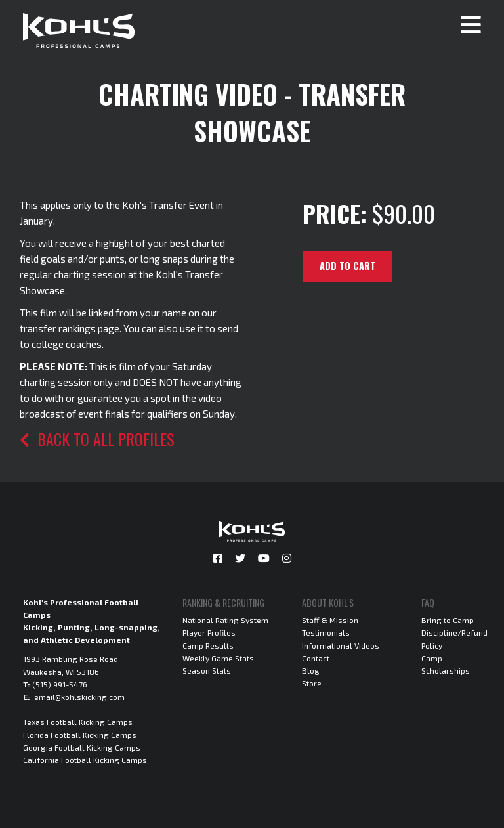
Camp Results (208, 645)
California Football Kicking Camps (85, 760)
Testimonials (326, 632)
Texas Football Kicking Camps (78, 722)
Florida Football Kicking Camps (80, 735)
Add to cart (347, 266)
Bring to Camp (448, 620)
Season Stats (207, 670)
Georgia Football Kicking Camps (82, 747)
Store (312, 683)
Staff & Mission (330, 620)
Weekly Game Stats (218, 658)
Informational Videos (341, 645)
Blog (311, 670)
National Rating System (225, 620)
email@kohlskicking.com (79, 697)
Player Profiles (209, 632)
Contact (316, 658)
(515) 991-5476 (60, 684)
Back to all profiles (97, 439)
